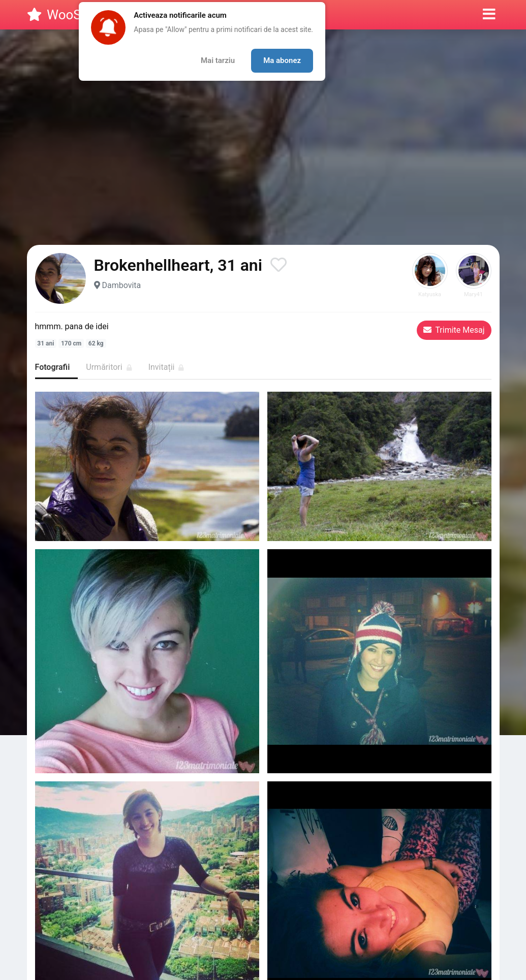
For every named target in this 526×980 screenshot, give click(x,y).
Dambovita (121, 285)
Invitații (166, 367)
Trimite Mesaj (454, 330)
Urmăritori (109, 367)
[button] (489, 15)
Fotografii (53, 367)
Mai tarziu (218, 60)
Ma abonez (282, 60)
